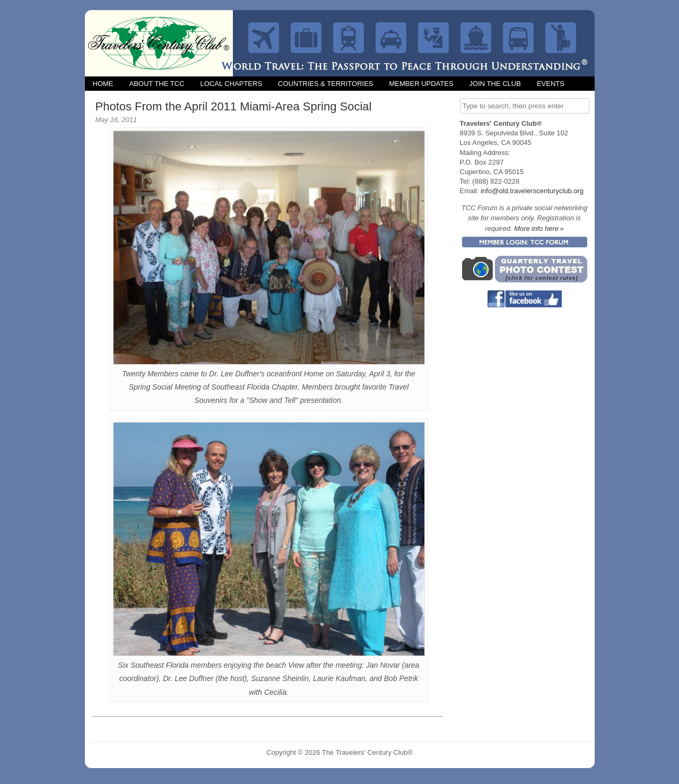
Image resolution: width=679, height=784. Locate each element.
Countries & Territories (325, 84)
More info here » (539, 229)
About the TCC (157, 84)
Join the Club (495, 84)
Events (551, 84)
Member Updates (421, 84)
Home (103, 84)
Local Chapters (232, 84)
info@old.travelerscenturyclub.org (532, 191)
